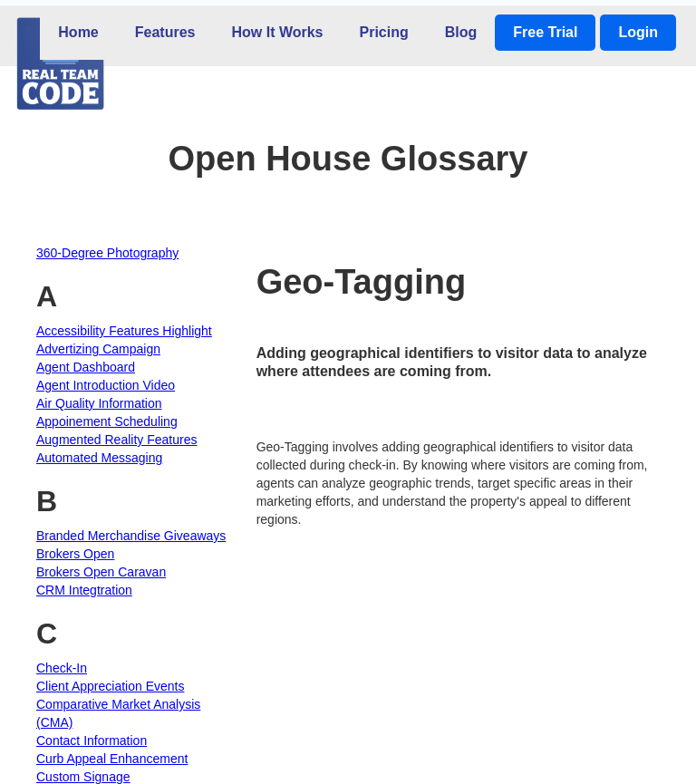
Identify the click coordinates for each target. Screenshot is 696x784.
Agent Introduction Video (106, 385)
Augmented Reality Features (116, 440)
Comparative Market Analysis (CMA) (118, 713)
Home (78, 32)
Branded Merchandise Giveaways (131, 536)
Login (638, 32)
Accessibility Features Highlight (124, 331)
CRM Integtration (84, 590)
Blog (461, 32)
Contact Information (92, 740)
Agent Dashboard (86, 367)
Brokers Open (75, 554)
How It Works (277, 32)
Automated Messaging (99, 458)
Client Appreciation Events (110, 686)
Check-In (62, 668)
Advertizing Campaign (98, 349)
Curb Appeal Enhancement (112, 759)
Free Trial (545, 32)
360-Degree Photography (107, 253)
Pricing (384, 32)
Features (165, 32)
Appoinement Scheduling (107, 421)
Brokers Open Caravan (101, 572)
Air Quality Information (99, 403)
